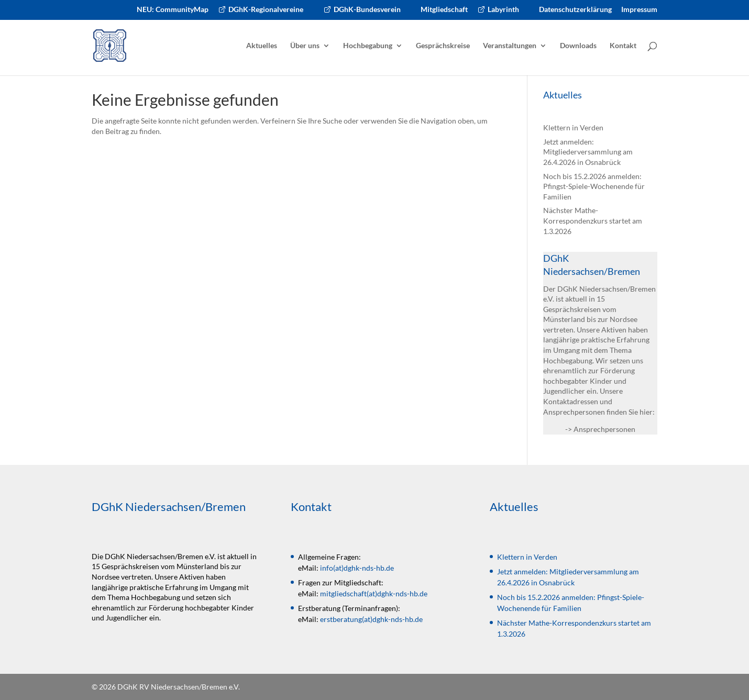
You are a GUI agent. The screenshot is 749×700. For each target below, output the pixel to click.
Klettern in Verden (573, 127)
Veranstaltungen (510, 46)
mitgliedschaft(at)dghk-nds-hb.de (374, 593)
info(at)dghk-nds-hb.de (357, 568)
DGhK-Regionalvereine (266, 10)
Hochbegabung (368, 46)
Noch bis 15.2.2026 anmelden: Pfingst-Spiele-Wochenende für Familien (594, 186)
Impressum (639, 10)
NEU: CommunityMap (173, 10)
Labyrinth (503, 10)
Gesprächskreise (443, 46)
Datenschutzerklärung (575, 10)
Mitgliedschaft (444, 10)
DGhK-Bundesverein (367, 10)
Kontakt (623, 46)
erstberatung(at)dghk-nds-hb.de (371, 619)
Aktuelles (262, 46)
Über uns (305, 46)
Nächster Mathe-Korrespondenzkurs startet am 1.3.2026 (593, 220)
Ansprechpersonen (604, 429)
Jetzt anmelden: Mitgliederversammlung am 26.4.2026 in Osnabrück (588, 152)
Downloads (578, 46)
